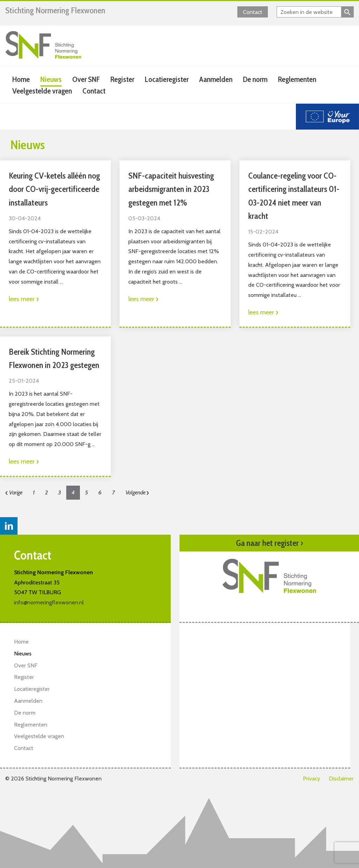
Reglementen (297, 79)
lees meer (24, 299)
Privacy (311, 779)
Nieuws (51, 79)
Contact (253, 12)
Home (21, 79)
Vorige (14, 493)
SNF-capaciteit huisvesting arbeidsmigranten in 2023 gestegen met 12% (171, 189)
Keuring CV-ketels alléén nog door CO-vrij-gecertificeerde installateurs (54, 189)
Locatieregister (167, 79)
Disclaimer (341, 779)
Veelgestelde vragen (42, 91)
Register (122, 79)
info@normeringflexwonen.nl (49, 602)
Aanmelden (216, 79)
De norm (255, 79)
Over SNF (86, 79)
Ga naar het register (269, 543)
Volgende (137, 493)
